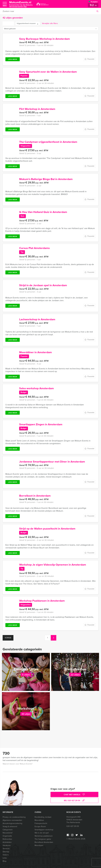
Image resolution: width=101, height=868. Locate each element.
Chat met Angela (75, 795)
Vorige (8, 638)
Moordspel (39, 845)
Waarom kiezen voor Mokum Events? (17, 764)
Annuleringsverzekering (12, 823)
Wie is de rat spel (42, 833)
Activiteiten (7, 842)
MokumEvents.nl (21, 4)
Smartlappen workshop (44, 830)
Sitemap (6, 852)
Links (5, 858)
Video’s (6, 855)
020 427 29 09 (73, 826)
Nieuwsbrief (7, 833)
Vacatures (7, 845)
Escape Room (40, 827)
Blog (4, 861)
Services (6, 849)
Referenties (7, 839)
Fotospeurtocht (41, 823)
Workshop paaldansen (44, 836)
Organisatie (7, 836)
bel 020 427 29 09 (75, 801)
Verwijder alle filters (50, 23)
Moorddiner (39, 820)
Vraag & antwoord (10, 827)
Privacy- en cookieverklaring (14, 817)
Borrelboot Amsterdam (44, 842)
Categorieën (8, 830)
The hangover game (43, 839)
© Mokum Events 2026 (76, 839)
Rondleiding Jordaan (43, 817)
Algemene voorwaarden (12, 820)
